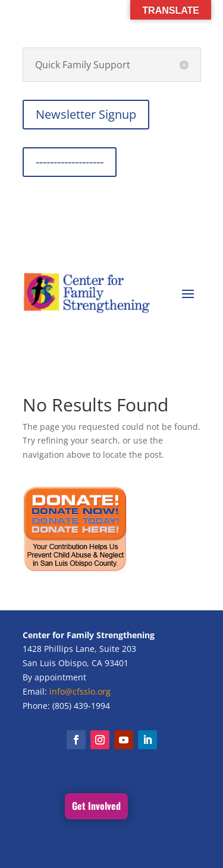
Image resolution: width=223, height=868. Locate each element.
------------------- (70, 162)
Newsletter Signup (86, 114)
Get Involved (96, 806)
